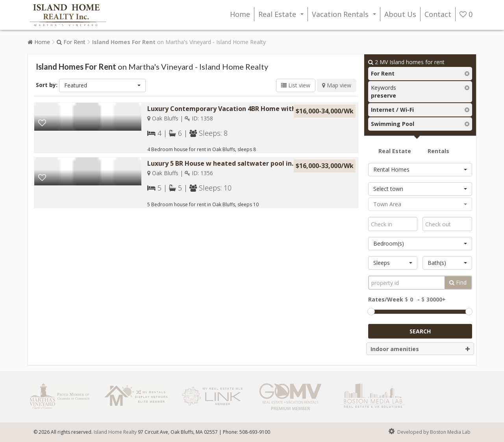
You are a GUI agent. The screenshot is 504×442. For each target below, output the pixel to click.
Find (458, 282)
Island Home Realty (115, 432)
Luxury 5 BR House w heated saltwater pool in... (222, 163)
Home (240, 14)
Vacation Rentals (346, 15)
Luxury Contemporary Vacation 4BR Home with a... (227, 109)
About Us (400, 14)
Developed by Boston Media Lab (429, 432)
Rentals (438, 151)
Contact (438, 14)
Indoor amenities (420, 349)
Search (420, 331)
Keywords (384, 92)
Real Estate (283, 15)
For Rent (71, 42)
